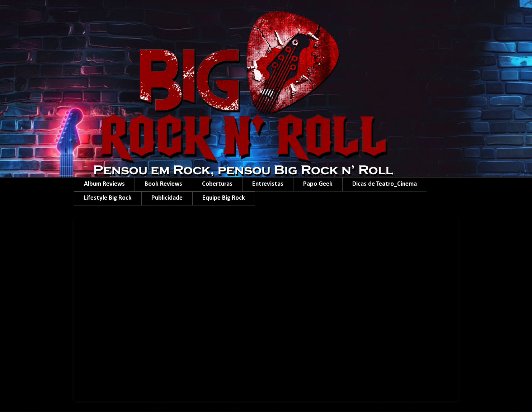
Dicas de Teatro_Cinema (385, 184)
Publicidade (167, 198)
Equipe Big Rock (224, 198)
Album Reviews (104, 184)
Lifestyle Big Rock (108, 198)
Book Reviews (163, 184)
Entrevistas (268, 184)
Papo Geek (318, 184)
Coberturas (217, 184)
